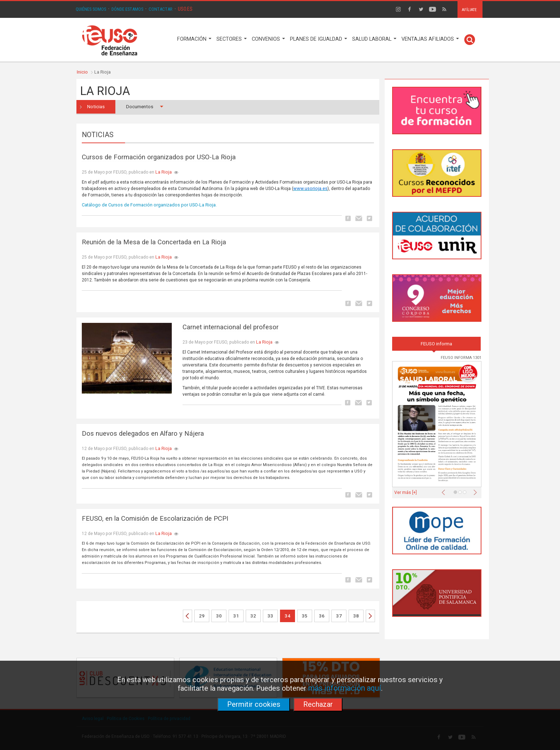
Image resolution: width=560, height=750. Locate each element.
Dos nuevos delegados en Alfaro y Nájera (143, 434)
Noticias (96, 107)
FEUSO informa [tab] (436, 344)
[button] (445, 490)
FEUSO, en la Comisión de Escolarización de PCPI (155, 519)
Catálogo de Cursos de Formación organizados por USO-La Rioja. (149, 205)
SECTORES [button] (232, 39)
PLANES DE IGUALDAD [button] (319, 39)
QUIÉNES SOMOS (91, 9)
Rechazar (318, 704)
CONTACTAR (161, 9)
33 (270, 616)
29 (202, 616)
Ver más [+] (406, 492)
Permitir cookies (254, 704)
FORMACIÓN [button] (194, 39)
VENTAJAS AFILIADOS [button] (430, 39)
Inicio (82, 72)
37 (339, 616)
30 (219, 616)
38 (356, 616)
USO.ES (185, 9)
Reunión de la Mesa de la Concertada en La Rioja (154, 242)
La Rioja (164, 172)
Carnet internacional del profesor (231, 327)
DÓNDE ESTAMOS (127, 9)
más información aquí (345, 688)
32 (253, 616)
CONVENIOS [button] (268, 39)
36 (322, 616)
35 (305, 616)
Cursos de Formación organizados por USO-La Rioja (159, 157)
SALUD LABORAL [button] (374, 39)
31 (236, 616)
